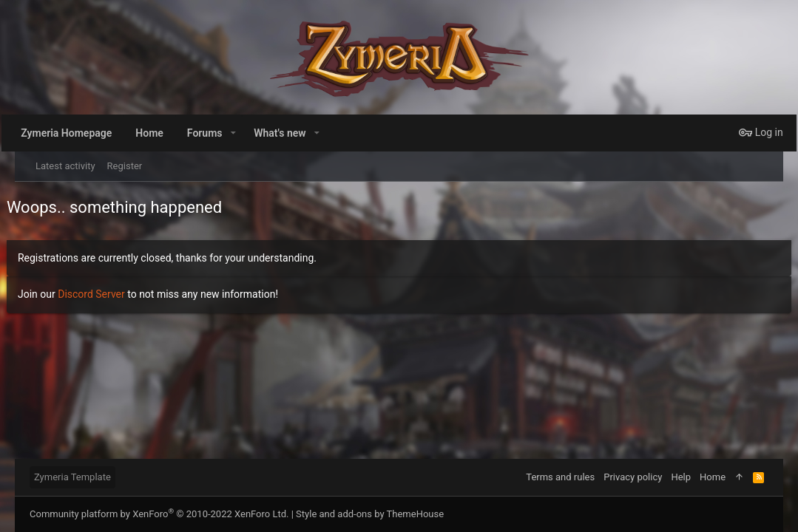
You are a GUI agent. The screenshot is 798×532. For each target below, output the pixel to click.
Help (681, 477)
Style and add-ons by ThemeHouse (370, 514)
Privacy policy (633, 477)
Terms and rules (560, 477)
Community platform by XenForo (159, 514)
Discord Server (99, 294)
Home (713, 477)
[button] (253, 133)
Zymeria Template (72, 477)
